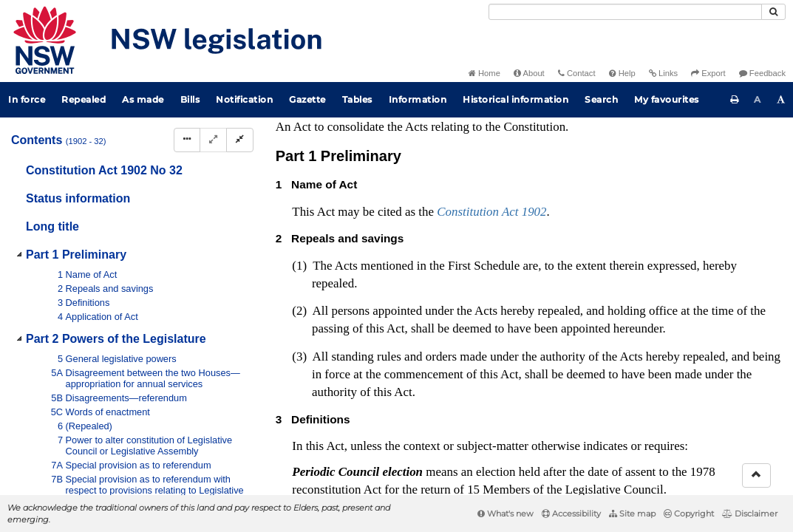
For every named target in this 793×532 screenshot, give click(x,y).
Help (622, 73)
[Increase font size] (781, 100)
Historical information (515, 99)
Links (663, 73)
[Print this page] (735, 100)
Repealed (84, 99)
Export (708, 73)
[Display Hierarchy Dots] (187, 140)
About (529, 73)
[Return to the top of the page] (756, 475)
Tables (357, 99)
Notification (244, 99)
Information (418, 99)
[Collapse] (240, 140)
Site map (632, 514)
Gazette (307, 99)
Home (484, 73)
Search (601, 99)
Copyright (689, 514)
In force (27, 99)
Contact (577, 73)
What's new (506, 514)
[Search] (625, 12)
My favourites (667, 99)
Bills (190, 99)
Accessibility (571, 514)
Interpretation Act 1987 (508, 474)
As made (143, 99)
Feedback (762, 73)
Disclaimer (750, 514)
